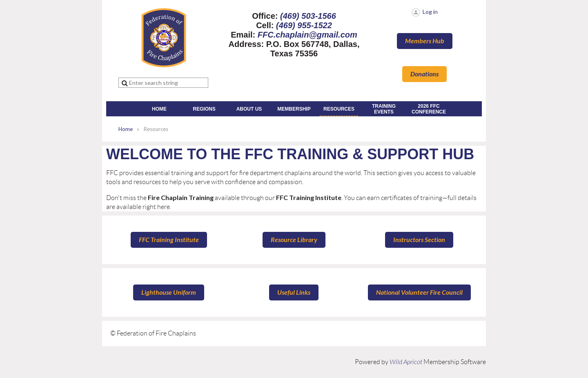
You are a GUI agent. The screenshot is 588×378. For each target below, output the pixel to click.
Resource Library (294, 240)
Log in (430, 12)
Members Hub (425, 41)
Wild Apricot (406, 362)
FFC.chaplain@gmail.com (307, 35)
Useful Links (294, 292)
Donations (424, 74)
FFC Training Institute (169, 240)
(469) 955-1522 (304, 25)
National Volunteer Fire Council (419, 292)
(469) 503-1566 (308, 16)
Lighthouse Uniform (169, 292)
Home (126, 129)
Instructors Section (419, 240)
